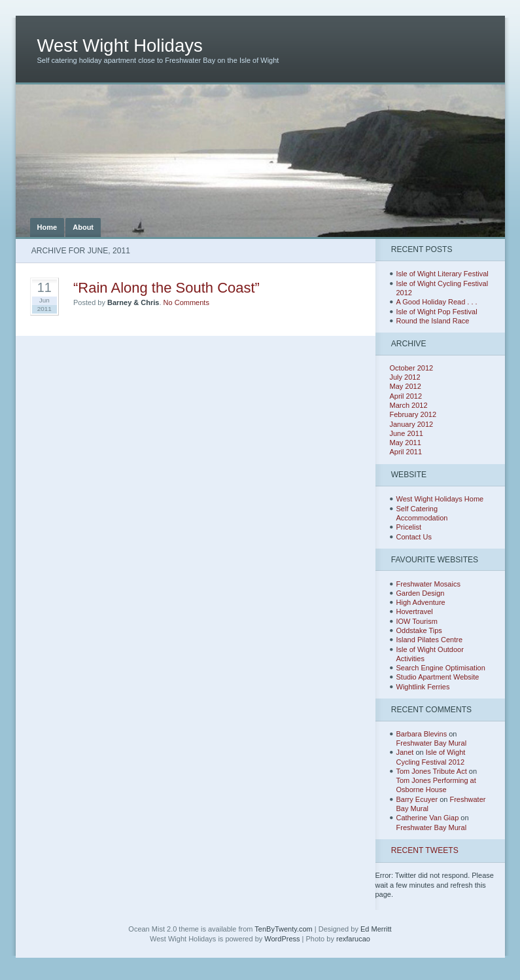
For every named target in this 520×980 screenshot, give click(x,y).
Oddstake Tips (419, 630)
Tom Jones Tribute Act (432, 771)
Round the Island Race (433, 321)
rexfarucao (353, 939)
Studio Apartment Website (438, 677)
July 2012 (405, 377)
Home (47, 227)
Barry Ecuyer (417, 799)
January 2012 (412, 424)
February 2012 (413, 414)
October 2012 (412, 368)
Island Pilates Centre (430, 640)
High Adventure (421, 602)
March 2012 (409, 405)
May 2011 (406, 443)
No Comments (186, 302)
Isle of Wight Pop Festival (437, 312)
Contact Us (414, 537)
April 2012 (406, 396)
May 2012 (406, 386)
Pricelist (409, 527)
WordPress (282, 939)
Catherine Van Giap (428, 818)
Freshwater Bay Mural (432, 743)
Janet (405, 752)
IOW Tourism (417, 621)
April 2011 (406, 452)
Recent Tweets (425, 850)
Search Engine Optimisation (441, 668)
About (83, 227)
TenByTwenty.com (283, 929)
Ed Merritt (376, 929)
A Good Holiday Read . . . (437, 302)
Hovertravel (415, 611)
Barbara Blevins (422, 734)
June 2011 (407, 433)
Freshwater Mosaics (428, 584)
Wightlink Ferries (423, 687)
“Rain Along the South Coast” (166, 288)
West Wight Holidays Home (440, 499)
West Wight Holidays (120, 45)
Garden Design (421, 593)
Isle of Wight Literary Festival (442, 274)
